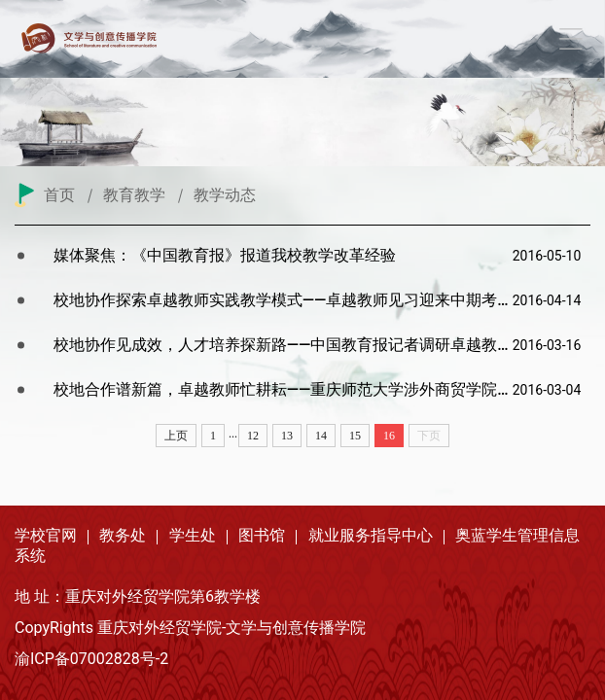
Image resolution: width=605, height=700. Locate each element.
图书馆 (262, 535)
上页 (176, 436)
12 (253, 436)
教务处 (123, 535)
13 (287, 436)
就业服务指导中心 (371, 535)
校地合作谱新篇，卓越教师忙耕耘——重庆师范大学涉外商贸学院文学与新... (283, 389)
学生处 (193, 535)
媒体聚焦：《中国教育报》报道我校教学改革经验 (225, 255)
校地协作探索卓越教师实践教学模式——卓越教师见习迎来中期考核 (283, 300)
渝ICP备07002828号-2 (91, 659)
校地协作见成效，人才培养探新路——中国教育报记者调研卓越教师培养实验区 (283, 345)
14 (321, 436)
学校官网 (46, 535)
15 (355, 436)
